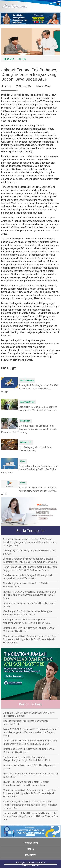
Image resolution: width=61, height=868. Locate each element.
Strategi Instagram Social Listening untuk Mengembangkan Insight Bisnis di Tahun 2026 (26, 621)
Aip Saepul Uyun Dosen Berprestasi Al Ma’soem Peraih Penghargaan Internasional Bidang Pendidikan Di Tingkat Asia (30, 542)
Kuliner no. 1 (26, 442)
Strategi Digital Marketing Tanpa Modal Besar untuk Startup (29, 552)
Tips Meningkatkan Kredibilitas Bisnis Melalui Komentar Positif (26, 585)
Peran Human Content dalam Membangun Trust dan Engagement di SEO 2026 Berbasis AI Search (30, 569)
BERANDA (9, 59)
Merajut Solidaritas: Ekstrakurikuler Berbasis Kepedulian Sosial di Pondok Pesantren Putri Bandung (29, 429)
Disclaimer (31, 855)
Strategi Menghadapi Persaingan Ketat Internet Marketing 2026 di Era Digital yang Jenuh (30, 469)
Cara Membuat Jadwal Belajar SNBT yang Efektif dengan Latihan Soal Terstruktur (28, 577)
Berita (31, 849)
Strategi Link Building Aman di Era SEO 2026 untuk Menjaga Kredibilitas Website (30, 389)
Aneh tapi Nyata (27, 402)
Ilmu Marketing (27, 381)
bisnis (23, 461)
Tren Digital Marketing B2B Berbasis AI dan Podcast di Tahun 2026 (30, 775)
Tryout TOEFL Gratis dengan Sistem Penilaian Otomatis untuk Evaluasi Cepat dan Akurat (26, 783)
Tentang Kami (31, 843)
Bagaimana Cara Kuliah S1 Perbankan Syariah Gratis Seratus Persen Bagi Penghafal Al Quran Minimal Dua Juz (30, 816)
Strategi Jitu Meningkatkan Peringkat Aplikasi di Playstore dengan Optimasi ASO (29, 491)
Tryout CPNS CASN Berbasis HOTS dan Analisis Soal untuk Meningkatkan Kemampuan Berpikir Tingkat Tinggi (30, 595)
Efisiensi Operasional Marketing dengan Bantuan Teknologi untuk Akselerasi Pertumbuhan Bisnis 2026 (30, 560)
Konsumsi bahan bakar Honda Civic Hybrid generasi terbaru (29, 605)
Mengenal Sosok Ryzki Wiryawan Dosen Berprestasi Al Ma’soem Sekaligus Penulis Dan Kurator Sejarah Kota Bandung (29, 639)
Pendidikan (25, 421)
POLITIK (22, 59)
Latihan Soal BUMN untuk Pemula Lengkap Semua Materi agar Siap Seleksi (29, 630)
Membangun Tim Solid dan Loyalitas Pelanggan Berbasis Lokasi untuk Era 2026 (27, 613)
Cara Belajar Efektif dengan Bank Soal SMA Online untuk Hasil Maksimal (29, 714)
